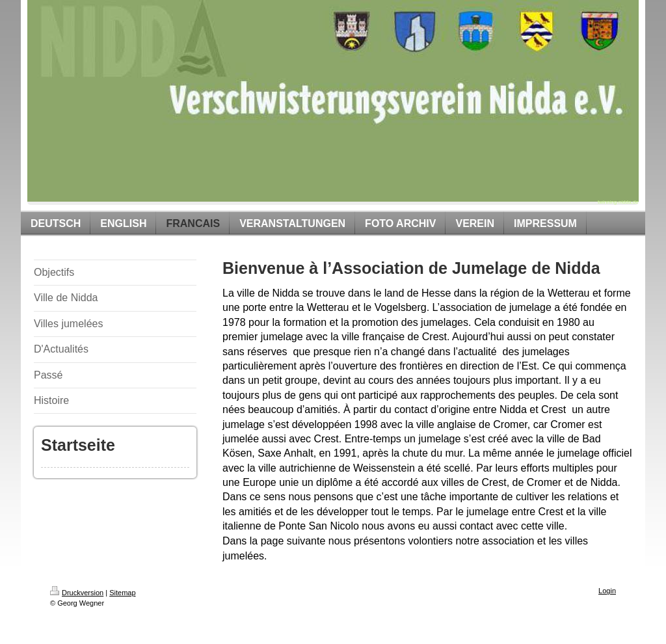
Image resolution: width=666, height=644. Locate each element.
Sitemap (122, 593)
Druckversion (77, 593)
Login (607, 591)
